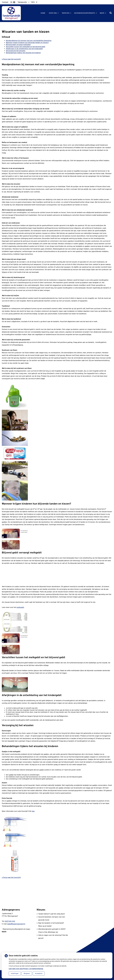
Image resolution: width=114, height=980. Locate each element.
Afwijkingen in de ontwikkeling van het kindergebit (24, 49)
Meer (102, 13)
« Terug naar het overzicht (11, 59)
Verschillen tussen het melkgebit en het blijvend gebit (26, 47)
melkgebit (20, 607)
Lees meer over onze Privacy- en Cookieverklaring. (26, 969)
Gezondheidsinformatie (85, 13)
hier (33, 811)
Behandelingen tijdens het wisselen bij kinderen (23, 53)
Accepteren (39, 974)
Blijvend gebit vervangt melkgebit (18, 45)
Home (43, 13)
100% (33, 2)
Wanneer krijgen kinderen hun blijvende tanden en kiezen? (27, 43)
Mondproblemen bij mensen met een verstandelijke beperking (29, 41)
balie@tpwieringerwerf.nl (16, 924)
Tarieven (66, 13)
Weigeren (27, 974)
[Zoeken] (111, 13)
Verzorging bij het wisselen (16, 51)
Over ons (53, 13)
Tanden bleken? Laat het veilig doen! (52, 914)
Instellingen (15, 974)
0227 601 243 (10, 921)
